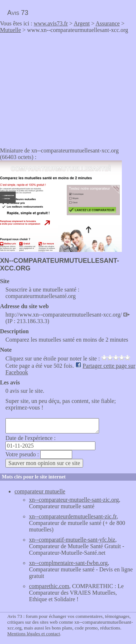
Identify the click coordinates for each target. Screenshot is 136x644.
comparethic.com (49, 586)
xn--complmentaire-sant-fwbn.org (68, 563)
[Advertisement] (61, 88)
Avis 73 (18, 13)
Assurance (108, 23)
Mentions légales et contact (34, 634)
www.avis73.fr (51, 23)
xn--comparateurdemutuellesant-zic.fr (73, 516)
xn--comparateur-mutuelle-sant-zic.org (74, 500)
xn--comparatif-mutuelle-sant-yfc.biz (72, 540)
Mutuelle (11, 30)
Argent (82, 23)
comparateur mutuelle (40, 491)
